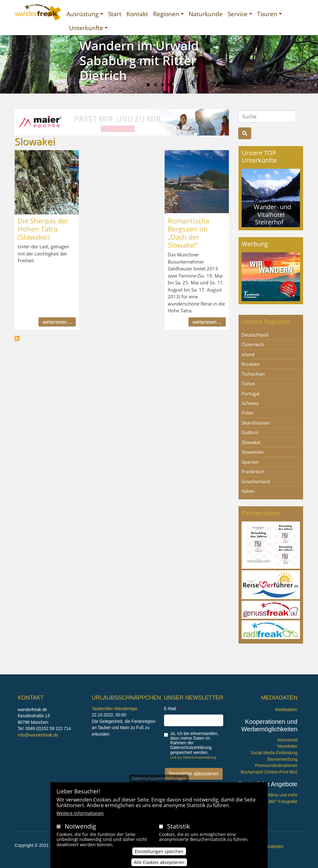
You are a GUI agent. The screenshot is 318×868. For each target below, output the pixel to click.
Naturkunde (206, 14)
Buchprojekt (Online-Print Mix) (269, 772)
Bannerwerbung (282, 759)
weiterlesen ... (57, 322)
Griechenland (256, 481)
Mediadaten (286, 710)
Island (248, 354)
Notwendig (80, 826)
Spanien (250, 462)
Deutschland (255, 335)
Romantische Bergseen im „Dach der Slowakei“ (189, 233)
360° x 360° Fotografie (276, 802)
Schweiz (250, 403)
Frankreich (253, 471)
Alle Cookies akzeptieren (159, 862)
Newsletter (287, 746)
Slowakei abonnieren (17, 338)
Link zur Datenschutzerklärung (193, 757)
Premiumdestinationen (276, 766)
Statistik (179, 826)
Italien (248, 491)
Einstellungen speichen (159, 851)
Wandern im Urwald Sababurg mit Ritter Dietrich (139, 60)
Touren (267, 14)
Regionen (166, 14)
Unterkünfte (86, 28)
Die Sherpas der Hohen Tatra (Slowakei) (43, 229)
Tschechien (253, 374)
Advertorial (287, 740)
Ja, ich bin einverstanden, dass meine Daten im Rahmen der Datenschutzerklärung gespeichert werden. (194, 743)
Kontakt (137, 14)
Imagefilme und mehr (277, 795)
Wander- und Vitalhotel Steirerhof (272, 214)
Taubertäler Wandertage (115, 709)
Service (238, 14)
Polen (248, 413)
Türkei (248, 383)
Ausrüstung (82, 14)
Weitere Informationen (80, 813)
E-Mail (170, 709)
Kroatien (251, 364)
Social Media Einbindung (274, 753)
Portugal (251, 393)
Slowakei (251, 442)
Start (115, 14)
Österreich (253, 344)
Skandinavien (256, 423)
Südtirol (250, 432)
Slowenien (253, 452)
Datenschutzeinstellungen (159, 778)
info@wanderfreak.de (38, 735)
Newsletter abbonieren (194, 774)
